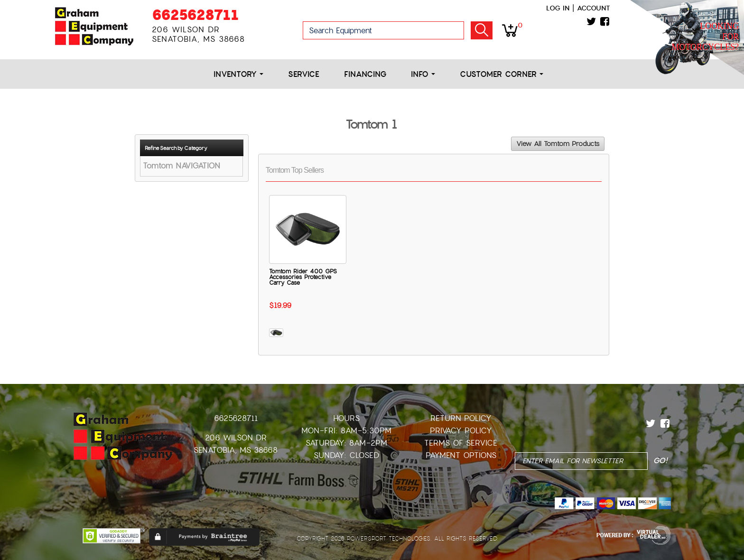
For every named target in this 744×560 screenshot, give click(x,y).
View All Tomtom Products (558, 144)
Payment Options (461, 455)
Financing (365, 74)
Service (304, 74)
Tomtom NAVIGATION (181, 166)
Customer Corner (502, 74)
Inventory (238, 74)
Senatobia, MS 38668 (236, 450)
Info (423, 74)
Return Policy (461, 418)
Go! (482, 30)
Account (594, 8)
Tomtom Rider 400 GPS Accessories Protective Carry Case (303, 277)
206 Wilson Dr (236, 438)
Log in (558, 8)
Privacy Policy (461, 431)
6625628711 (195, 15)
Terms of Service (461, 443)
